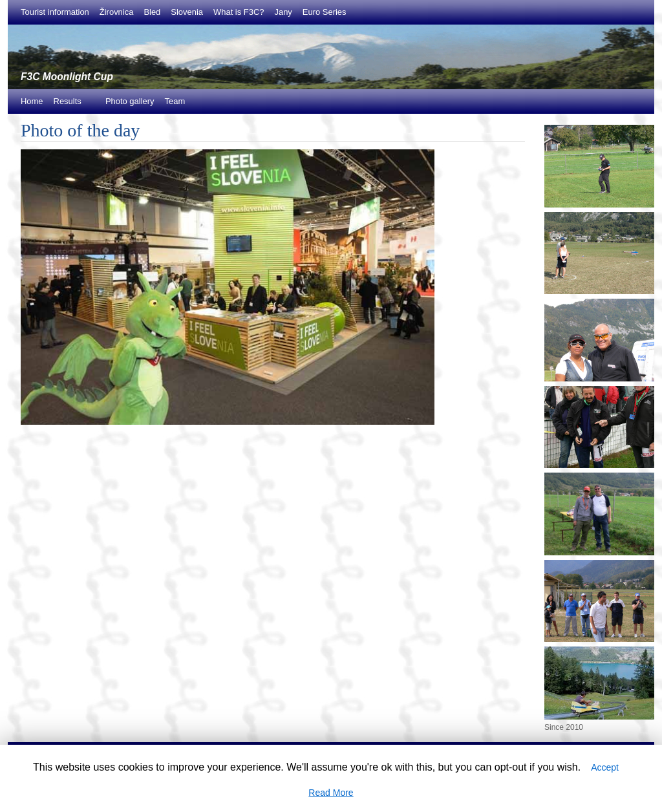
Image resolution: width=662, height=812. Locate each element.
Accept (605, 767)
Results (71, 105)
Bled (152, 12)
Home (32, 101)
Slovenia (187, 12)
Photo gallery (130, 101)
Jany (283, 12)
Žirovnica (117, 12)
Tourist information (55, 12)
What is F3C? (239, 12)
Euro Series (325, 12)
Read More (331, 793)
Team (175, 101)
